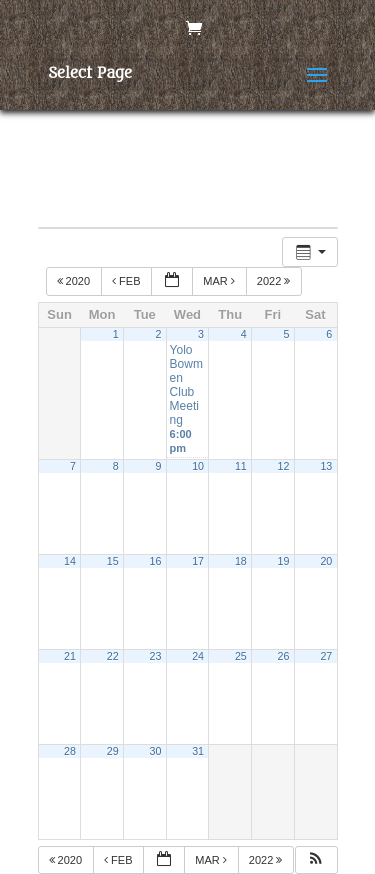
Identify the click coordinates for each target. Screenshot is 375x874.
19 (284, 561)
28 (70, 751)
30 (155, 751)
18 (241, 561)
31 (198, 751)
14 (70, 561)
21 (70, 656)
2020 (75, 281)
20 (326, 561)
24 (198, 656)
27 (326, 656)
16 (155, 561)
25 (241, 656)
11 (241, 466)
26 (284, 656)
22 (113, 656)
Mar (220, 281)
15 (113, 561)
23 (155, 656)
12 (284, 466)
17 (198, 561)
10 (198, 466)
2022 (275, 281)
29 (113, 751)
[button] (316, 860)
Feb (128, 281)
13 (326, 466)
